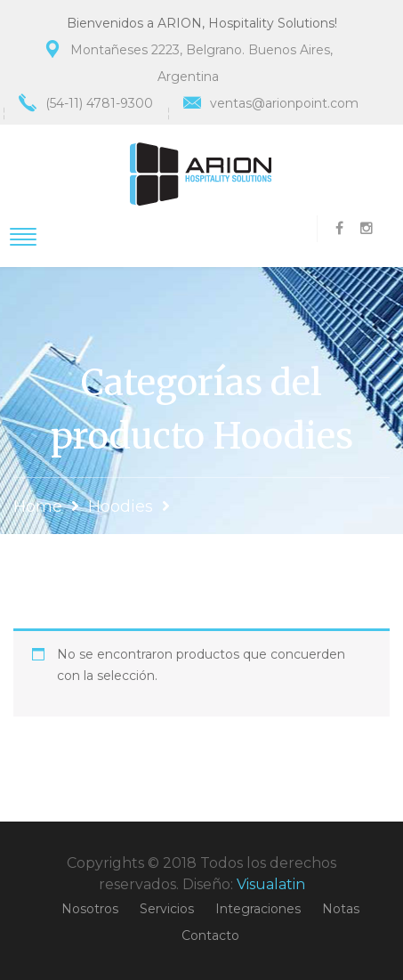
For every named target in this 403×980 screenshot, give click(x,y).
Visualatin (271, 884)
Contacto (210, 935)
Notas (341, 909)
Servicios (167, 909)
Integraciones (258, 909)
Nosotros (90, 909)
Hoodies (121, 506)
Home (38, 506)
